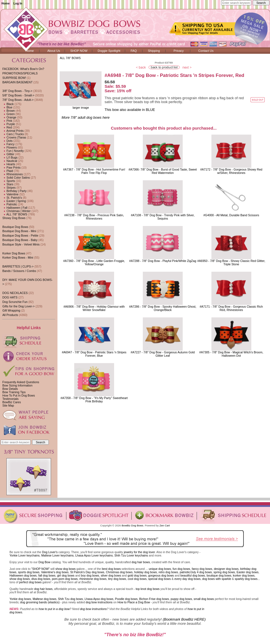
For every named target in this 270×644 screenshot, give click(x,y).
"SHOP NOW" (40, 569)
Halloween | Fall (15, 208)
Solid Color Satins (16, 178)
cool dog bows (137, 579)
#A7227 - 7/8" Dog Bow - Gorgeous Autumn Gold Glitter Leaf (163, 354)
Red (7, 127)
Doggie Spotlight (109, 51)
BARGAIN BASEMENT (17, 82)
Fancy (8, 144)
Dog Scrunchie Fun (15, 302)
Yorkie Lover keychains (25, 555)
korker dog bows (244, 575)
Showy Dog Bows (14, 218)
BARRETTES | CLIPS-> (18, 266)
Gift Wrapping (11, 310)
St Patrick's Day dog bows (87, 572)
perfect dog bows (30, 582)
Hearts (9, 164)
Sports (9, 181)
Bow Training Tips (14, 392)
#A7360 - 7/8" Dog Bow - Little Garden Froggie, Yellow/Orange (94, 263)
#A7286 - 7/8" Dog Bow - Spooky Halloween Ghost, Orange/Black (163, 308)
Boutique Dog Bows (15, 227)
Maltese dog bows (44, 599)
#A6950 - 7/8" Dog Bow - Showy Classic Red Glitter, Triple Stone (231, 263)
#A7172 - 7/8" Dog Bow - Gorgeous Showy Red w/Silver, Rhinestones (231, 171)
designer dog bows (226, 569)
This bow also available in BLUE (130, 110)
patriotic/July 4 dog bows (196, 572)
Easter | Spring (14, 201)
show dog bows (65, 569)
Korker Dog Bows (14, 253)
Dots (7, 141)
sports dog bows (29, 572)
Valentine (10, 194)
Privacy (179, 51)
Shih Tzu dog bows (71, 599)
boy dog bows (90, 575)
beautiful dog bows (193, 575)
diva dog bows (41, 579)
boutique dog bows (219, 575)
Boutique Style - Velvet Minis (21, 244)
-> (18, 100)
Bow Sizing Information (17, 385)
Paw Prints (11, 167)
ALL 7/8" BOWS (70, 58)
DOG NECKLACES (15, 293)
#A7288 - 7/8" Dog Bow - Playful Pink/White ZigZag (163, 261)
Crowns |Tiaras (14, 137)
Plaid (8, 171)
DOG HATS (10, 297)
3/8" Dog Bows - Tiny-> (17, 91)
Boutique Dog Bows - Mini (19, 231)
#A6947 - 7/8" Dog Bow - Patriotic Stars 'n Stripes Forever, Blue (94, 354)
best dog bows (111, 569)
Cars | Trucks (13, 134)
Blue (7, 107)
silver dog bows (111, 575)
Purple (9, 124)
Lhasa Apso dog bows (99, 599)
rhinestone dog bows (93, 579)
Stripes (9, 188)
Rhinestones (12, 174)
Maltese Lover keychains (57, 555)
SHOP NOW (79, 51)
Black (8, 104)
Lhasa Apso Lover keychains (94, 555)
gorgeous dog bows (161, 575)
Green (8, 114)
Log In (18, 3)
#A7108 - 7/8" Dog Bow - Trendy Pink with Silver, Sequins (163, 217)
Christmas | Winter (16, 211)
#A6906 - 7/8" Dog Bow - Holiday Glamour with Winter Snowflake (94, 308)
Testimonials (10, 399)
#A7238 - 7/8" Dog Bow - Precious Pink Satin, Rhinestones (94, 217)
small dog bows (204, 599)
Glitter (8, 154)
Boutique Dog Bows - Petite (20, 235)
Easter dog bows (248, 572)
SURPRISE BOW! (14, 78)
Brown (9, 111)
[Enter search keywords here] (236, 3)
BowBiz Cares (11, 402)
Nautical (10, 161)
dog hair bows (141, 562)
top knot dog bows (148, 589)
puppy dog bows (181, 599)
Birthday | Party (14, 191)
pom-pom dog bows (65, 579)
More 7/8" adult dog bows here (86, 118)
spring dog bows (224, 572)
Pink (7, 121)
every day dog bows (187, 579)
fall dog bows (47, 575)
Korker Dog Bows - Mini (18, 257)
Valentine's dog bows (55, 572)
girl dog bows (66, 575)
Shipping (154, 51)
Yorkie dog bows (20, 599)
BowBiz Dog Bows (132, 525)
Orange (9, 117)
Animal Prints (13, 131)
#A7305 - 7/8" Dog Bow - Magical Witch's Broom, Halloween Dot (231, 354)
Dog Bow (44, 562)
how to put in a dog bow (54, 609)
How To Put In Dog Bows (18, 395)
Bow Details (10, 389)
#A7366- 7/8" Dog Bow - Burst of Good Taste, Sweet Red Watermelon (163, 171)
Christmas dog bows (119, 572)
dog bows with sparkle (217, 579)
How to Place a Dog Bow (134, 602)
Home (5, 3)
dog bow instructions (99, 602)
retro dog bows (168, 572)
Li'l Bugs (10, 157)
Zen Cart (165, 525)
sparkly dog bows (246, 579)
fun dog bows (181, 569)
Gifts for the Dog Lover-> (18, 306)
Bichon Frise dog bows (154, 599)
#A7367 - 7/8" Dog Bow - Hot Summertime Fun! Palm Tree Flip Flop (94, 171)
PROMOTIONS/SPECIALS (20, 73)
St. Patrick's (12, 198)
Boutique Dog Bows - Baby (20, 240)
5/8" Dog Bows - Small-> (18, 95)
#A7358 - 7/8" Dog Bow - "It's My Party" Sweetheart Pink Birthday (94, 400)
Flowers (9, 147)
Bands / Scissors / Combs (19, 271)
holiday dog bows (146, 572)
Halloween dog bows (23, 575)
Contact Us (206, 51)
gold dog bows (137, 575)
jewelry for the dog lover (139, 552)
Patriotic (10, 204)
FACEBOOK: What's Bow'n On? (23, 69)
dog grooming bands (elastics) (40, 602)
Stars (8, 184)
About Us (54, 51)
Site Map (8, 405)
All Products (10, 315)
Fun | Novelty (13, 151)
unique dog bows (160, 569)
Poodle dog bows (126, 599)
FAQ (134, 51)
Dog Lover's (50, 552)
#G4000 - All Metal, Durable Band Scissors (231, 215)
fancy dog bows (202, 569)
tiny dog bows (117, 579)
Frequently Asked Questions (21, 382)
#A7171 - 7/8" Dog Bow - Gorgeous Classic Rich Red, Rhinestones (231, 308)
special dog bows (159, 579)
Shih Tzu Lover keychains (131, 555)
